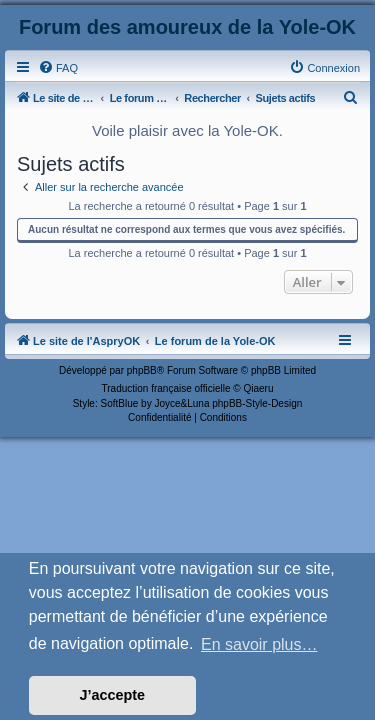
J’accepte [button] (113, 695)
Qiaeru (258, 388)
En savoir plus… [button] (259, 644)
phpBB (142, 370)
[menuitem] (58, 68)
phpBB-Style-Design (257, 403)
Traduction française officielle (166, 388)
